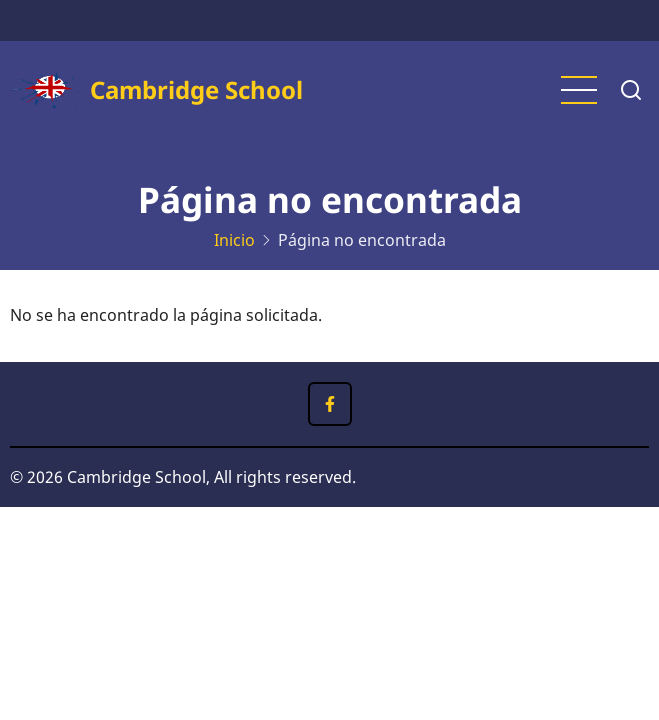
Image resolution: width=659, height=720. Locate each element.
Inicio (234, 240)
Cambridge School (196, 89)
